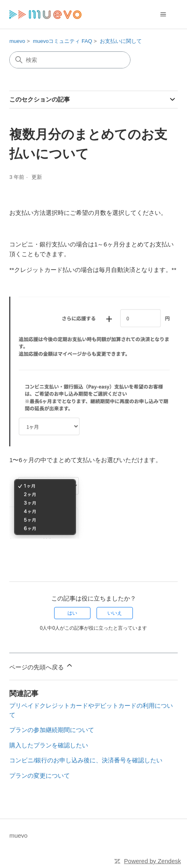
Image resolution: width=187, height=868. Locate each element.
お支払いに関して (121, 41)
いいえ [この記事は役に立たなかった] (115, 613)
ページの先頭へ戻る (41, 666)
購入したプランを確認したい (49, 745)
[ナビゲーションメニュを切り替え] (163, 15)
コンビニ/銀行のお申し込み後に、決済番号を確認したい (86, 760)
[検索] (70, 60)
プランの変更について (40, 776)
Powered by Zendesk (152, 861)
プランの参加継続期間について (52, 730)
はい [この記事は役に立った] (72, 613)
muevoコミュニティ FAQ (62, 41)
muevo (17, 41)
